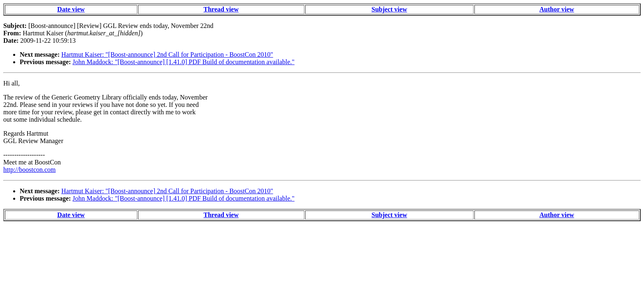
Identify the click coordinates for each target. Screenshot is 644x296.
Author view (557, 9)
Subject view (390, 9)
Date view (71, 9)
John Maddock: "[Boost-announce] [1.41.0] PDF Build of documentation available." (184, 62)
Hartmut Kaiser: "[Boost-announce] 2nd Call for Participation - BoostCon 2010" (167, 54)
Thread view (221, 9)
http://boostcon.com (30, 170)
